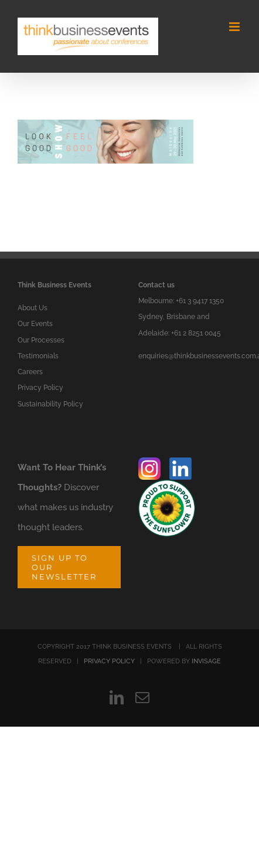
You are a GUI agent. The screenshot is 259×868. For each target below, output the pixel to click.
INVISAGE (206, 661)
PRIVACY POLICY (109, 661)
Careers (30, 372)
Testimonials (38, 356)
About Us (33, 308)
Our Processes (41, 340)
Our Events (35, 324)
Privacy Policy (40, 388)
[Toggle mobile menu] (235, 27)
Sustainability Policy (50, 404)
